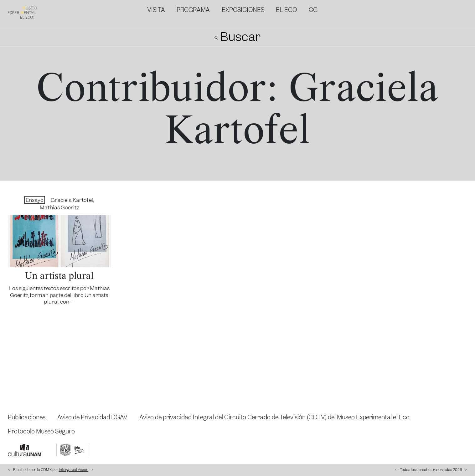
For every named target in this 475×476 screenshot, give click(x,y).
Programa (193, 10)
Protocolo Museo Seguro (41, 431)
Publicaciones (27, 417)
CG (313, 10)
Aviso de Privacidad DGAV (93, 417)
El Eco (286, 10)
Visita (156, 10)
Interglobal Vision (74, 470)
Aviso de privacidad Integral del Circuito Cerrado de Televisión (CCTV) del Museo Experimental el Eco (274, 417)
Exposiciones (243, 10)
